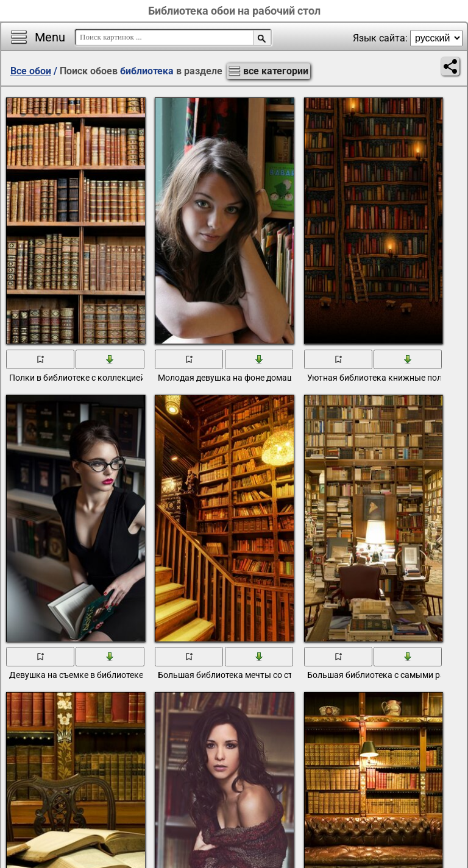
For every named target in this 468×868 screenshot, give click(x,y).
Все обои (31, 71)
